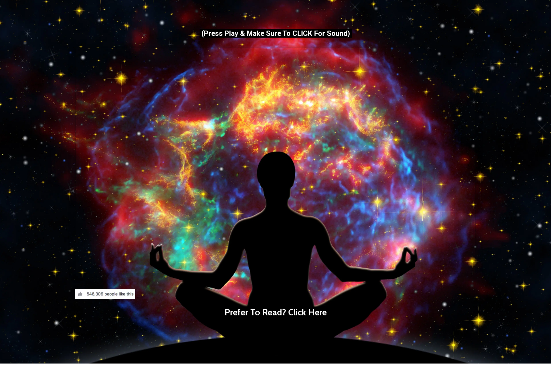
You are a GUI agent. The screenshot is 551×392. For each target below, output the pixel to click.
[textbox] (275, 324)
